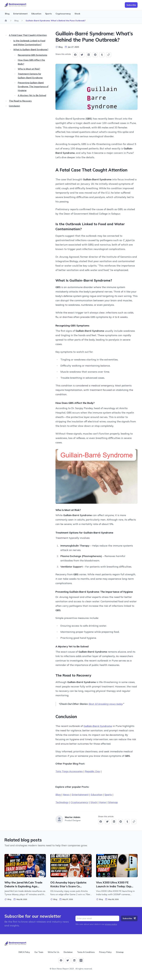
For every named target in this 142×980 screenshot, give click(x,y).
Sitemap (113, 802)
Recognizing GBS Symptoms (32, 55)
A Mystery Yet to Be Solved (32, 95)
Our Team (39, 952)
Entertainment (20, 14)
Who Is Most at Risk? (29, 69)
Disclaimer (68, 952)
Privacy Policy (105, 952)
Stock (77, 14)
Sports (48, 14)
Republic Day (92, 771)
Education (36, 14)
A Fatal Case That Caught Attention (28, 35)
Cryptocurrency (63, 14)
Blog (7, 14)
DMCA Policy (24, 952)
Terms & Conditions (86, 952)
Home (102, 802)
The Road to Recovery (20, 101)
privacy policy (111, 924)
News (66, 795)
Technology (62, 802)
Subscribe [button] (131, 5)
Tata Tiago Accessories (69, 771)
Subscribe (129, 918)
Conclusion (14, 106)
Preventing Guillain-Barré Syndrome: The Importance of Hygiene (33, 86)
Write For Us (53, 952)
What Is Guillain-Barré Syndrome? (31, 49)
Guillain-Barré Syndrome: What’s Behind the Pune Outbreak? (56, 21)
